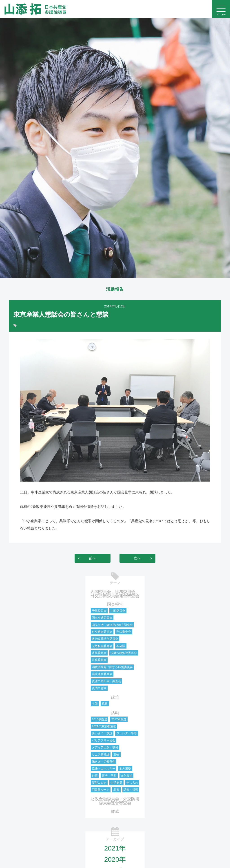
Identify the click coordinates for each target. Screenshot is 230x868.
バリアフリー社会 (104, 741)
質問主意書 (99, 689)
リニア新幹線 (101, 755)
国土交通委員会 (102, 618)
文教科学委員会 (102, 646)
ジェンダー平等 (127, 734)
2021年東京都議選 (104, 727)
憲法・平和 (109, 776)
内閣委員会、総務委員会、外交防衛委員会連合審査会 (115, 594)
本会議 (121, 646)
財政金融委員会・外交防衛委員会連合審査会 (115, 801)
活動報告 (115, 289)
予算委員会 (99, 611)
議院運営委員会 (102, 674)
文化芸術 (126, 776)
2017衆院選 (119, 720)
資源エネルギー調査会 (106, 682)
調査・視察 (131, 790)
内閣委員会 (118, 611)
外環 (95, 776)
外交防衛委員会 (102, 632)
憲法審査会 (124, 632)
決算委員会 (99, 653)
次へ (137, 559)
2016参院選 (100, 720)
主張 (95, 704)
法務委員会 (99, 660)
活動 (115, 713)
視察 (105, 704)
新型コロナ (99, 783)
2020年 (115, 860)
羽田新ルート (101, 790)
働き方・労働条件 (104, 762)
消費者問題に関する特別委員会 (112, 667)
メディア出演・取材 (105, 748)
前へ (93, 559)
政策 (115, 698)
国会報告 (115, 605)
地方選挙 (125, 769)
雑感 (115, 812)
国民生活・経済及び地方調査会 (112, 625)
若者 (116, 790)
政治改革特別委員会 (105, 639)
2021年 (115, 849)
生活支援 (116, 783)
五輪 (116, 755)
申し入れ (132, 783)
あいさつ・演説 (102, 734)
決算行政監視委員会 (124, 653)
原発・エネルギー (104, 769)
